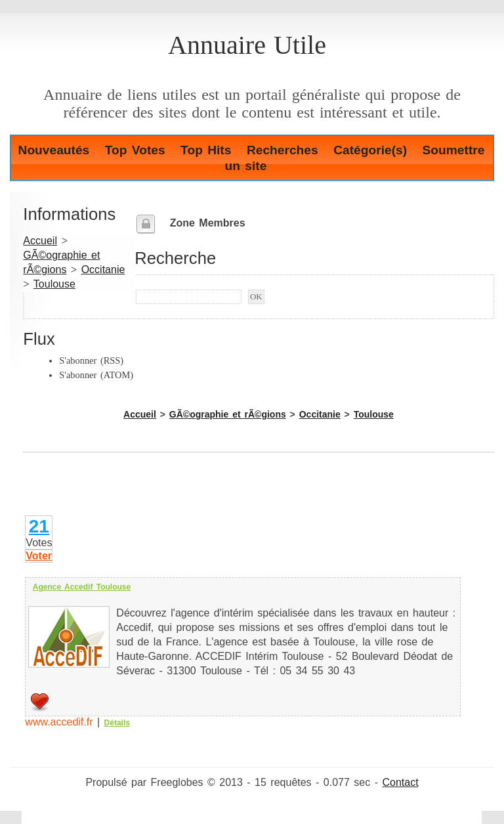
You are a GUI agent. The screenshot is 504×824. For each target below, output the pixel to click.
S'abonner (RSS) (91, 360)
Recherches (283, 150)
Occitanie (103, 270)
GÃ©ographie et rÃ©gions (228, 414)
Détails (117, 723)
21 (39, 526)
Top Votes (135, 150)
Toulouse (54, 284)
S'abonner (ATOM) (96, 375)
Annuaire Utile (247, 45)
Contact (400, 782)
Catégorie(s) (370, 150)
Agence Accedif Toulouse (82, 587)
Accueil (40, 241)
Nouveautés (54, 150)
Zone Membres (208, 223)
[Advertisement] (177, 494)
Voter (39, 556)
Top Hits (206, 150)
